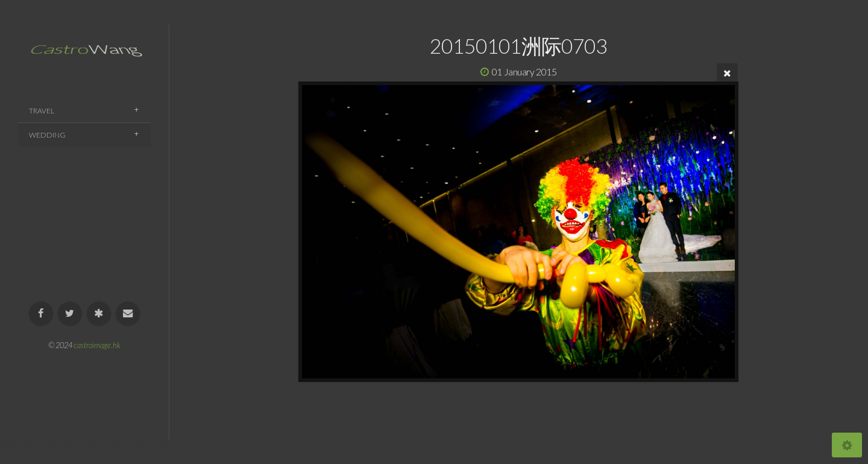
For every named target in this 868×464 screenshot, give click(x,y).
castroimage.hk (97, 345)
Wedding (47, 135)
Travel (42, 111)
